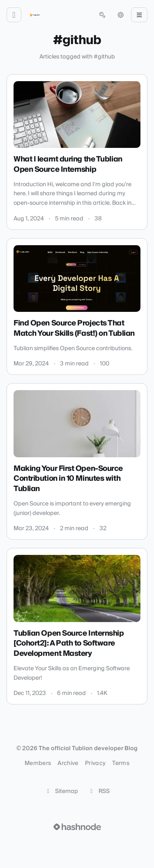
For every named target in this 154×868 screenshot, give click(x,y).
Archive (68, 763)
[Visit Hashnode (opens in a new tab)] (77, 827)
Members (38, 763)
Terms (121, 763)
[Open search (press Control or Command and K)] (102, 15)
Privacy (95, 763)
